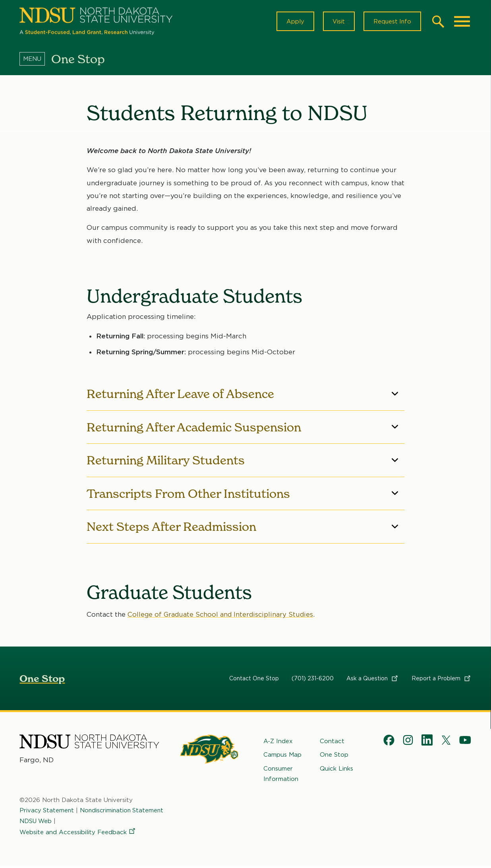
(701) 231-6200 (313, 680)
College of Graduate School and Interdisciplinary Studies (223, 617)
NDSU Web (36, 823)
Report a (442, 680)
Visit (336, 22)
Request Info (391, 22)
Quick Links (336, 770)
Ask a (373, 680)
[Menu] (35, 61)
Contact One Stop (254, 680)
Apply (292, 22)
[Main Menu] (462, 22)
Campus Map (282, 757)
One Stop (42, 681)
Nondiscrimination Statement (124, 812)
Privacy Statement (47, 812)
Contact (332, 743)
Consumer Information (281, 775)
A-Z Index (278, 743)
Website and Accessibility (78, 834)
